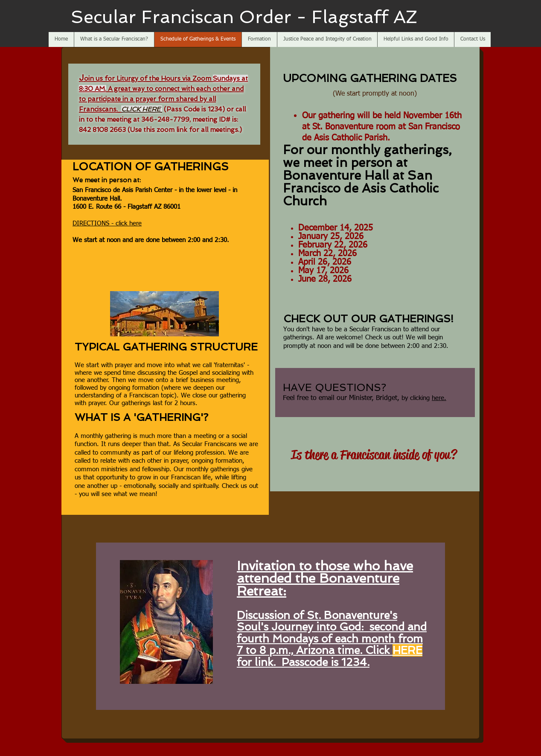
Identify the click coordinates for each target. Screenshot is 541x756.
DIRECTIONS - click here (107, 223)
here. (439, 398)
